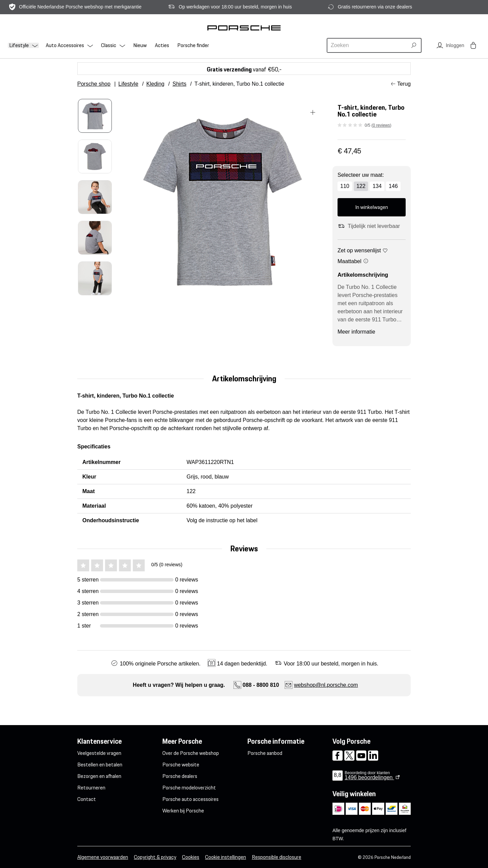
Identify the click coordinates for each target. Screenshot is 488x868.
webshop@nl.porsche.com (326, 685)
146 (393, 186)
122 (361, 186)
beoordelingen (369, 777)
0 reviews (381, 125)
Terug (404, 84)
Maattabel (353, 261)
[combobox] (368, 45)
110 (345, 186)
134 (377, 186)
